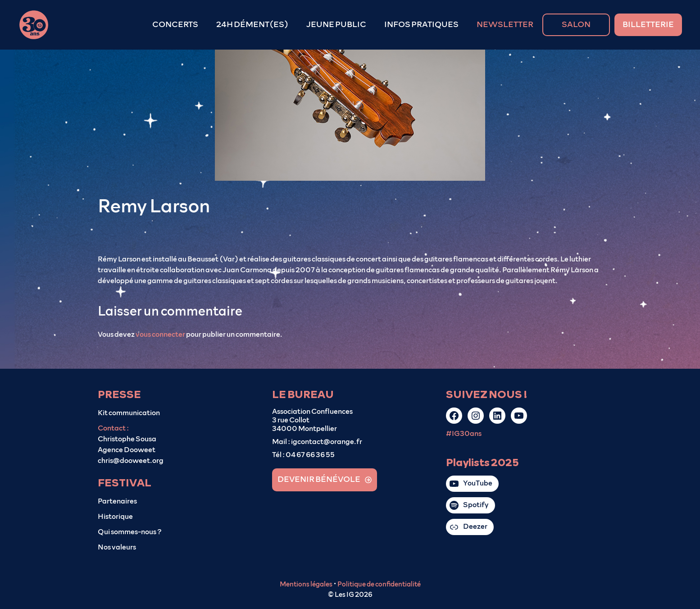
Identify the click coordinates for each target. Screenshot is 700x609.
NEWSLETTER (505, 25)
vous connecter (160, 334)
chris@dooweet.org (131, 461)
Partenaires (117, 501)
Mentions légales (306, 584)
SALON (576, 25)
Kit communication (129, 413)
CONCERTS (175, 25)
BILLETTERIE (648, 25)
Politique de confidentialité (379, 584)
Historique (115, 517)
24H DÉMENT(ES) (252, 25)
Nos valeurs (117, 547)
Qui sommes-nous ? (130, 532)
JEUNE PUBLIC (336, 25)
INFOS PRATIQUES (421, 25)
